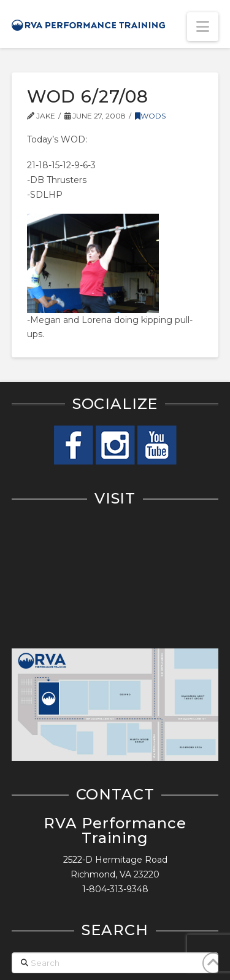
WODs (150, 116)
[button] (203, 27)
